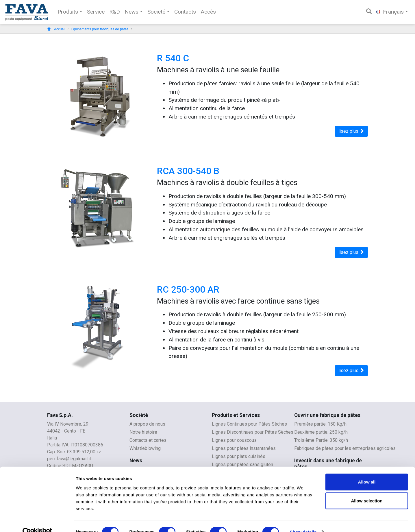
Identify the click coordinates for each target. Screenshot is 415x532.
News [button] (131, 12)
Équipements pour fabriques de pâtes (100, 29)
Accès (208, 12)
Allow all (367, 471)
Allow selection (367, 490)
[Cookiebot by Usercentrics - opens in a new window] (37, 521)
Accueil (56, 29)
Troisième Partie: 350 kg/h (321, 440)
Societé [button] (156, 12)
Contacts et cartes (148, 440)
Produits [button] (68, 12)
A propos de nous (147, 424)
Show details (303, 521)
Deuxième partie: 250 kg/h (321, 432)
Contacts (185, 12)
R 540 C (173, 58)
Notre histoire (143, 432)
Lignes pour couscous (234, 440)
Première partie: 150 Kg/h (320, 424)
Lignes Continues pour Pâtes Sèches (249, 424)
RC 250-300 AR (188, 289)
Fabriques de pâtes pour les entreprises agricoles (345, 448)
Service (96, 12)
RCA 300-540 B (188, 171)
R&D (115, 12)
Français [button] (390, 12)
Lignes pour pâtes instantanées (244, 448)
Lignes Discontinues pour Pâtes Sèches (253, 432)
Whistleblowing (145, 448)
